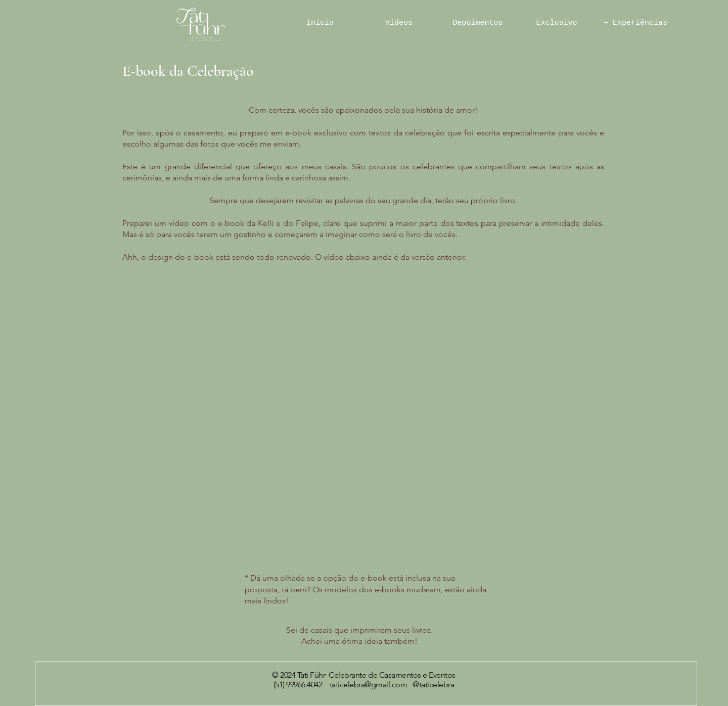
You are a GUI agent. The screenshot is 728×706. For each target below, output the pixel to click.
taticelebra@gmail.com (369, 685)
